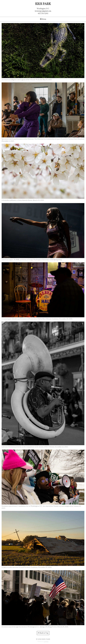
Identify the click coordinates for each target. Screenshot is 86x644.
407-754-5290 (43, 14)
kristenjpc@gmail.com (43, 11)
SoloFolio (46, 642)
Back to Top (43, 633)
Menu (43, 19)
